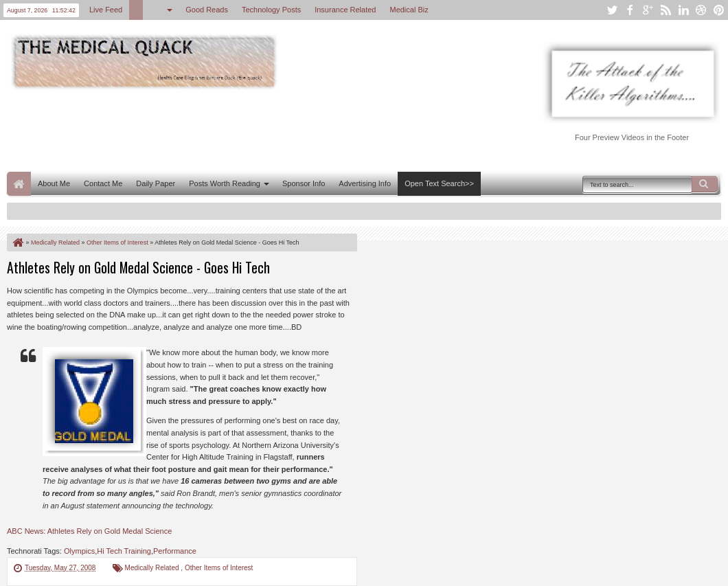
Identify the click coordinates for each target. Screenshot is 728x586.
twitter (612, 10)
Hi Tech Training (124, 551)
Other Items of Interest (219, 568)
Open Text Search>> (439, 183)
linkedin (683, 10)
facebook (630, 10)
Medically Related (153, 568)
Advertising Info (365, 183)
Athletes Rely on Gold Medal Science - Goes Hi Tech (138, 267)
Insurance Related (345, 10)
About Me (54, 183)
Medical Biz (409, 10)
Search (705, 184)
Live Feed (106, 10)
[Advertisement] (257, 129)
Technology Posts (271, 10)
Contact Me (103, 183)
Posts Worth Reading (225, 183)
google (648, 10)
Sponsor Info (304, 183)
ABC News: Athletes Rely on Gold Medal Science (89, 531)
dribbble (701, 10)
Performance (175, 551)
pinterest (719, 10)
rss (666, 10)
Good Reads (207, 10)
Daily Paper (156, 183)
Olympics (79, 551)
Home (19, 184)
